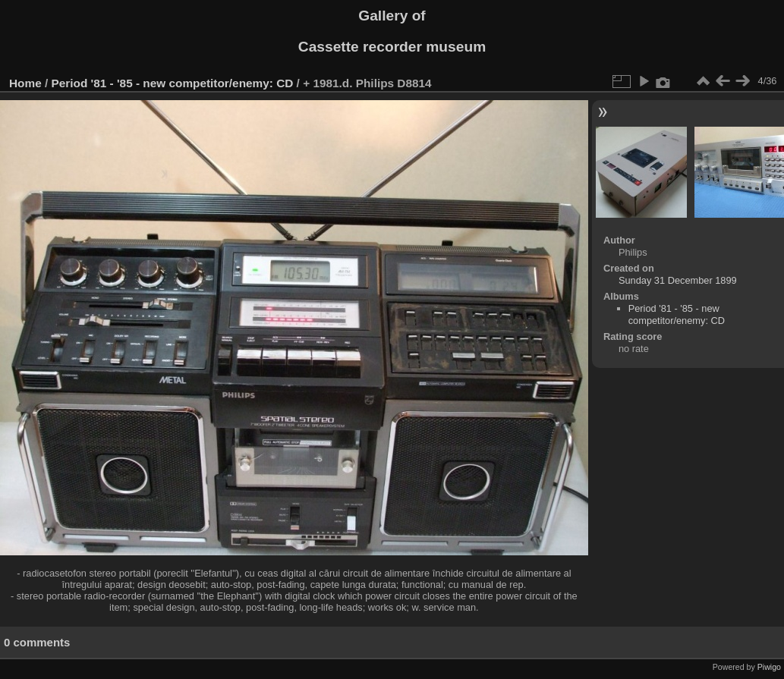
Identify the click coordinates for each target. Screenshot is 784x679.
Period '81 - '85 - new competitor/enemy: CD (173, 83)
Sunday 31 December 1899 (678, 280)
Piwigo (769, 667)
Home (25, 83)
